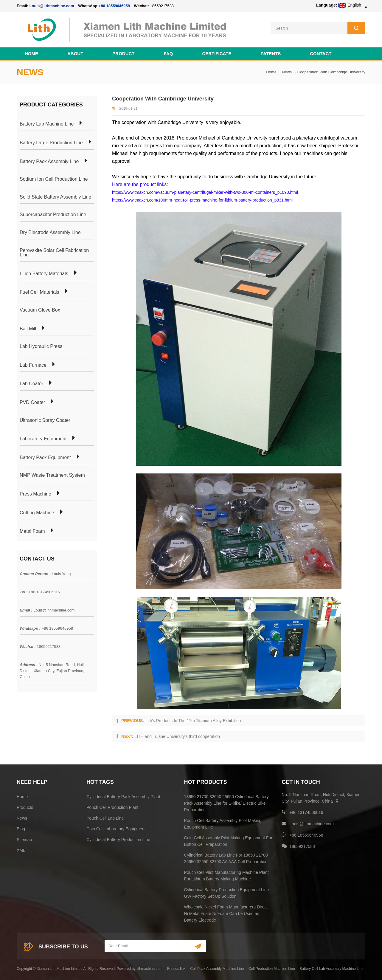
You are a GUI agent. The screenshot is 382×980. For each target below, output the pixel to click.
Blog (21, 828)
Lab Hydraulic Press (41, 346)
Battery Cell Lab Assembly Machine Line (331, 968)
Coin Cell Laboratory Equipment (116, 828)
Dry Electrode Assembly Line (50, 232)
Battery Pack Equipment (45, 457)
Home (31, 53)
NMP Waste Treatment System (52, 474)
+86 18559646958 (114, 6)
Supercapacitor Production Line (53, 214)
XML (21, 849)
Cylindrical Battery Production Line (118, 839)
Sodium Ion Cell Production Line (54, 178)
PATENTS (271, 53)
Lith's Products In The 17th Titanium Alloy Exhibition (193, 720)
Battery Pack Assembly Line (49, 161)
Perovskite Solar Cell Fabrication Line (54, 252)
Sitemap (24, 839)
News (287, 71)
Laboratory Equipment (43, 438)
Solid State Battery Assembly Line (55, 196)
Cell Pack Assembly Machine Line (217, 968)
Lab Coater (31, 383)
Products (25, 806)
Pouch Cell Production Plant (112, 806)
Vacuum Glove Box (40, 309)
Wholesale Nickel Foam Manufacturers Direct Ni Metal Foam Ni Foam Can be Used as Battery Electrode (226, 913)
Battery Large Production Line (51, 142)
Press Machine (35, 493)
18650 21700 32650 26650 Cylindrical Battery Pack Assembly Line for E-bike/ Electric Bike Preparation (226, 802)
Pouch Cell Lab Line (105, 817)
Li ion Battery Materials (44, 273)
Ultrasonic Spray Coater (45, 419)
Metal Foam (32, 530)
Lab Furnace (33, 364)
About (75, 53)
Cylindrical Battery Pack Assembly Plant (123, 796)
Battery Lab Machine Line (47, 123)
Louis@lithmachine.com (54, 609)
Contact (321, 53)
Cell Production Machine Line (272, 968)
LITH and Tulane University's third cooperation (177, 736)
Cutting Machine (37, 512)
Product (123, 53)
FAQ (169, 53)
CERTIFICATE (217, 53)
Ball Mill (28, 328)
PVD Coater (32, 402)
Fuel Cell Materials (39, 291)
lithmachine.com (149, 968)
